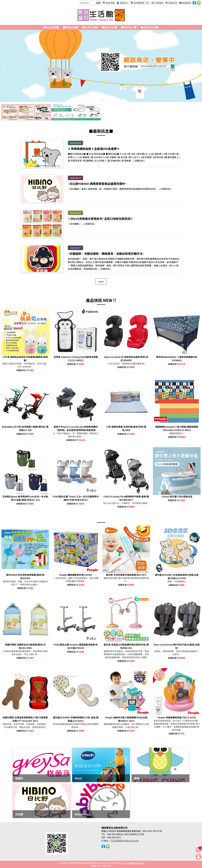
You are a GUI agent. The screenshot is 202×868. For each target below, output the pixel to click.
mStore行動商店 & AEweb (133, 863)
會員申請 (110, 3)
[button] (100, 100)
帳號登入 (124, 3)
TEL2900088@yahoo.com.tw (125, 841)
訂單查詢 (159, 3)
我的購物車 (141, 3)
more (101, 282)
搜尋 (98, 3)
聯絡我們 (187, 3)
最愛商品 (173, 3)
